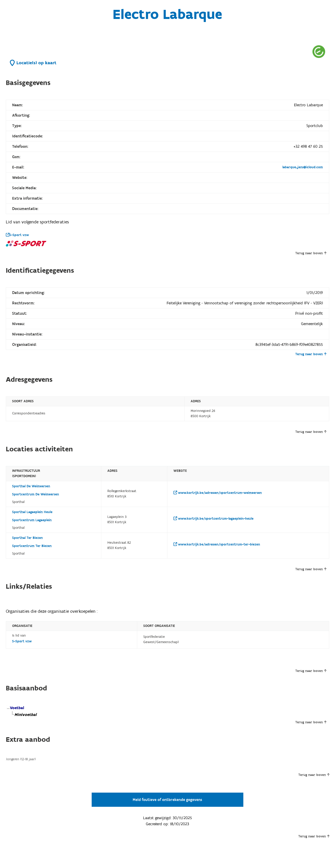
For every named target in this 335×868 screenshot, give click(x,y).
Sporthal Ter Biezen (27, 538)
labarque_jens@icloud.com (303, 167)
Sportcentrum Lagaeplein (32, 520)
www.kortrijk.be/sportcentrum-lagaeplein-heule (213, 519)
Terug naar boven (311, 253)
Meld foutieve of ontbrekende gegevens (167, 800)
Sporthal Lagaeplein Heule (32, 512)
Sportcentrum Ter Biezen (32, 546)
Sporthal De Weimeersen (31, 486)
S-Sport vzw (17, 235)
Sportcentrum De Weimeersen (36, 494)
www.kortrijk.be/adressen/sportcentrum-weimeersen (218, 493)
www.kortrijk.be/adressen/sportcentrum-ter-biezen (217, 544)
